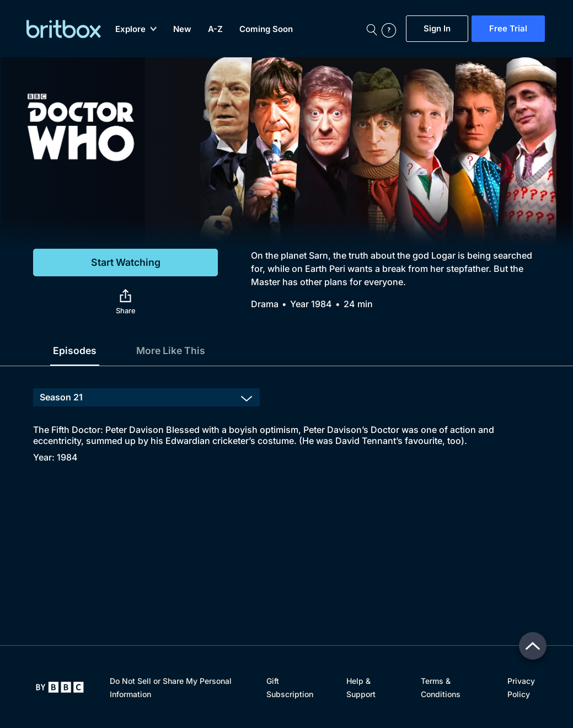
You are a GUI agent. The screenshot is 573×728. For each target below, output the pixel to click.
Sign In (437, 29)
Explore (136, 29)
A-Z (215, 29)
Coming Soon (266, 29)
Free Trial (508, 29)
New (182, 29)
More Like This (173, 350)
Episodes (75, 350)
